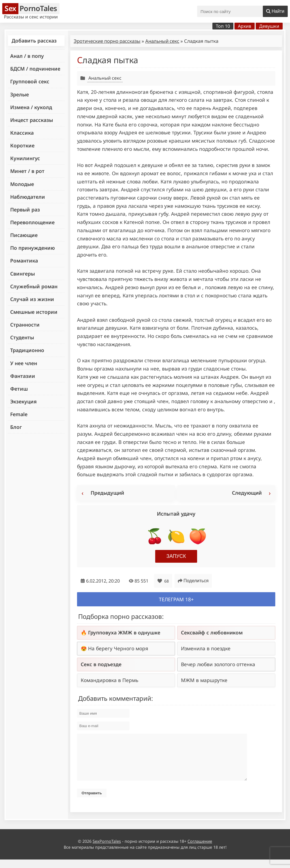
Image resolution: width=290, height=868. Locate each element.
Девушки (269, 26)
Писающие (24, 235)
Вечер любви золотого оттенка (218, 664)
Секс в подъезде (101, 664)
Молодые (22, 184)
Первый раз (25, 209)
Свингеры (23, 274)
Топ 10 (223, 26)
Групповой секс (30, 81)
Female (19, 414)
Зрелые (20, 94)
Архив (245, 26)
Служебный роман (34, 286)
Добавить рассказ (34, 41)
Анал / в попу (27, 56)
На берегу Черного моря (118, 648)
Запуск (176, 556)
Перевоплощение (32, 222)
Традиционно (27, 350)
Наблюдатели (28, 197)
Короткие (22, 145)
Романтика (24, 261)
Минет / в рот (27, 171)
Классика (22, 133)
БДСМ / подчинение (35, 69)
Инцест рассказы (32, 120)
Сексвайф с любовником (212, 632)
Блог (16, 427)
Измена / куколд (31, 107)
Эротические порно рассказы (107, 41)
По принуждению (33, 248)
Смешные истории (34, 312)
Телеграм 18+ (176, 599)
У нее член (24, 363)
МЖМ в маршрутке (204, 680)
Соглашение (200, 850)
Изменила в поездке (206, 648)
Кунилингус (25, 158)
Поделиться (193, 581)
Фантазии (23, 376)
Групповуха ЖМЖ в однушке (124, 632)
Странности (25, 325)
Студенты (22, 337)
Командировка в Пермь (109, 680)
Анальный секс (162, 41)
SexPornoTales (107, 850)
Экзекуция (23, 401)
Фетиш (19, 389)
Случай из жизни (32, 299)
